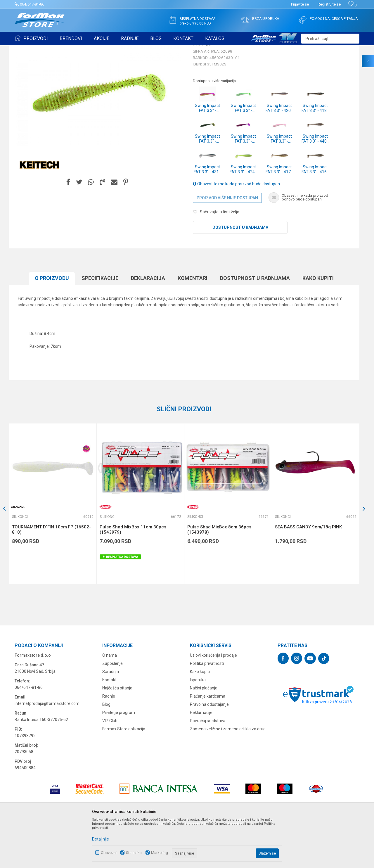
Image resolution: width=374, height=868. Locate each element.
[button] (330, 39)
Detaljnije (101, 839)
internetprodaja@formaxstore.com (47, 749)
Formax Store (25, 49)
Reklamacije (201, 758)
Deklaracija (148, 323)
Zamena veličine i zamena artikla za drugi (228, 774)
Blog (106, 750)
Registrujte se (329, 4)
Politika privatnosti (207, 709)
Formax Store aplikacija (124, 774)
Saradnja (111, 717)
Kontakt (109, 725)
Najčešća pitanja (117, 733)
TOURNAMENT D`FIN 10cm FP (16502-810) (51, 575)
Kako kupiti (318, 323)
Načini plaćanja (204, 733)
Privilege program (119, 758)
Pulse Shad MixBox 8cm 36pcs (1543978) (219, 575)
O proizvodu (52, 323)
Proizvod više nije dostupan (227, 243)
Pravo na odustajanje (209, 750)
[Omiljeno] (352, 5)
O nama (110, 701)
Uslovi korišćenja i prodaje (213, 701)
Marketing (160, 853)
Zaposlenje (112, 709)
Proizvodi (48, 49)
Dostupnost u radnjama (240, 273)
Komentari (193, 323)
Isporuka (198, 725)
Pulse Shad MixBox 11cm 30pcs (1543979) (133, 575)
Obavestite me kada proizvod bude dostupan (236, 229)
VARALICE (68, 49)
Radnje (109, 741)
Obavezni (109, 853)
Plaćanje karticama (208, 741)
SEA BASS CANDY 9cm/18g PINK (308, 572)
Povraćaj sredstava (208, 766)
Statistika (134, 853)
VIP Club (110, 766)
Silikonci (87, 49)
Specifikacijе (100, 323)
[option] (53, 549)
